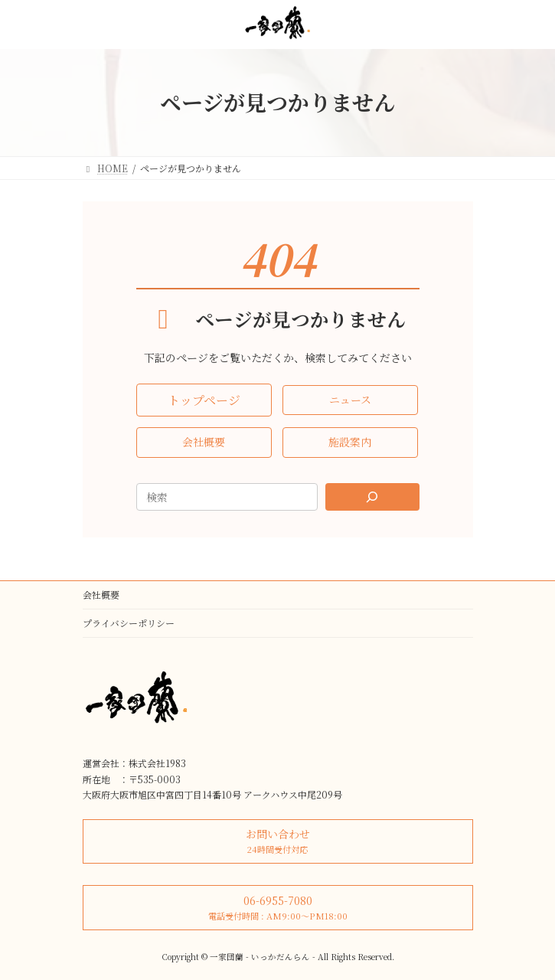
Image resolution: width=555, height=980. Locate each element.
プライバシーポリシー (129, 623)
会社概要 (101, 595)
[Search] (372, 497)
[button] (204, 400)
